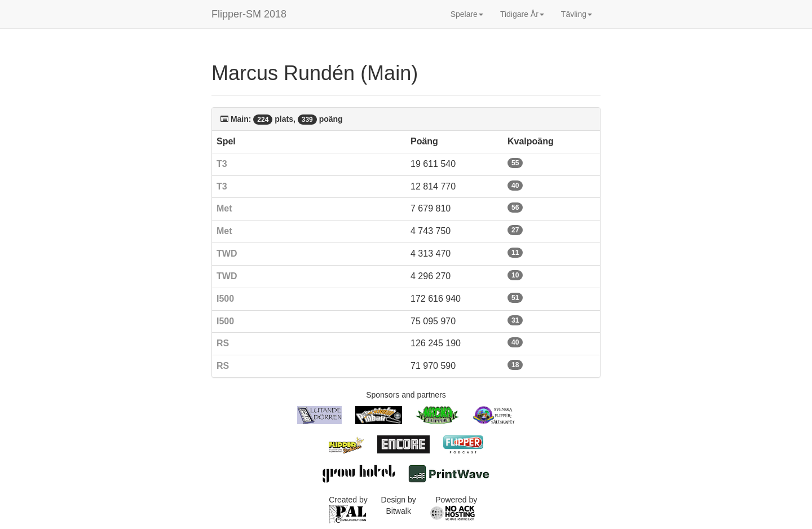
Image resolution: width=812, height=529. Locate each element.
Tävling (577, 14)
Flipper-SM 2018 (249, 14)
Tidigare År (522, 14)
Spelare (467, 14)
